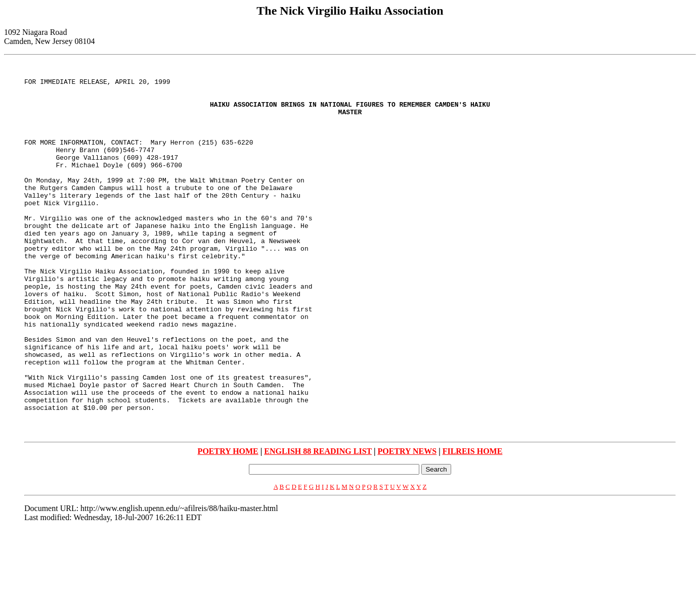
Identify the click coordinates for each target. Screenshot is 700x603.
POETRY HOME (228, 524)
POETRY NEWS (407, 524)
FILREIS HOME (473, 524)
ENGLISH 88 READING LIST (318, 524)
